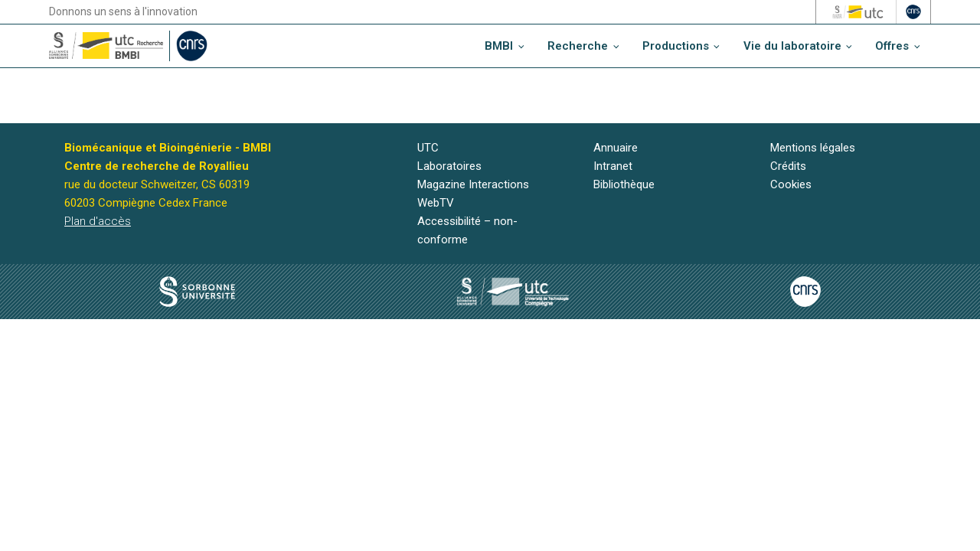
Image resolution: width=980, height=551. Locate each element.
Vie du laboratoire (792, 46)
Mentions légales (813, 148)
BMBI (499, 46)
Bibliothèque (624, 184)
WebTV (436, 203)
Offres (892, 46)
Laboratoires (449, 166)
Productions (676, 46)
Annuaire (616, 148)
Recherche (578, 46)
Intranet (613, 166)
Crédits (788, 166)
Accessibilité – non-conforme (467, 230)
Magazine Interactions (473, 184)
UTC (428, 148)
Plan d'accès (98, 221)
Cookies (791, 184)
